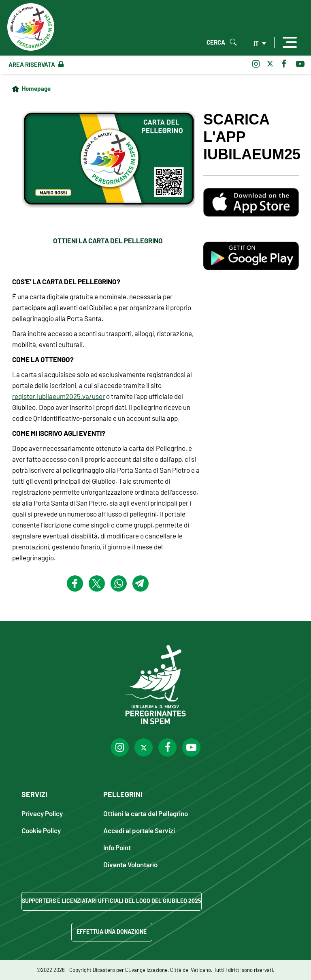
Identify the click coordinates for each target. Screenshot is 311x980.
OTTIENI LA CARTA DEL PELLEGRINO (108, 240)
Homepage (36, 88)
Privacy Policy (42, 813)
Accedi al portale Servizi (139, 830)
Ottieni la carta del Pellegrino (146, 813)
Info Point (117, 847)
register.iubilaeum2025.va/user (59, 396)
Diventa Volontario (130, 864)
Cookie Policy (41, 830)
